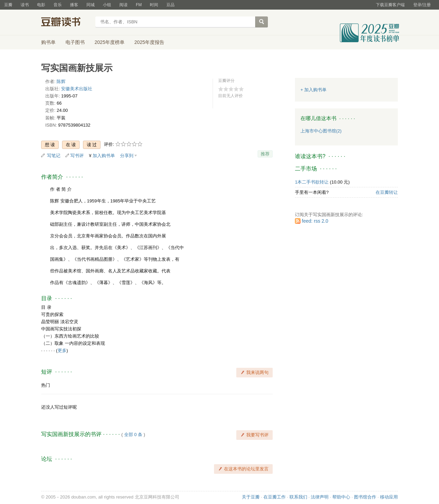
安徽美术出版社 (77, 89)
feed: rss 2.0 (315, 221)
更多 (62, 350)
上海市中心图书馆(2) (321, 131)
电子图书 (75, 42)
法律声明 (320, 497)
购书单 (48, 42)
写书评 (77, 156)
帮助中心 (341, 497)
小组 (107, 5)
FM (139, 5)
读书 (25, 5)
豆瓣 (8, 5)
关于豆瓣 (251, 497)
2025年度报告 (149, 42)
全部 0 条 (133, 435)
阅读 (123, 5)
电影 (41, 5)
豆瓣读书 (66, 23)
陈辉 (61, 81)
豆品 (170, 5)
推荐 (265, 154)
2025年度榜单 (110, 42)
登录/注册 (422, 5)
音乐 (58, 5)
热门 (46, 385)
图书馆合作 (365, 497)
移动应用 (389, 497)
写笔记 (54, 156)
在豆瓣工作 (275, 497)
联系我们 (298, 497)
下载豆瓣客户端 (390, 5)
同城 (91, 5)
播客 (74, 5)
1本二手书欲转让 (312, 182)
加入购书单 (104, 156)
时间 (154, 5)
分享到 (127, 156)
